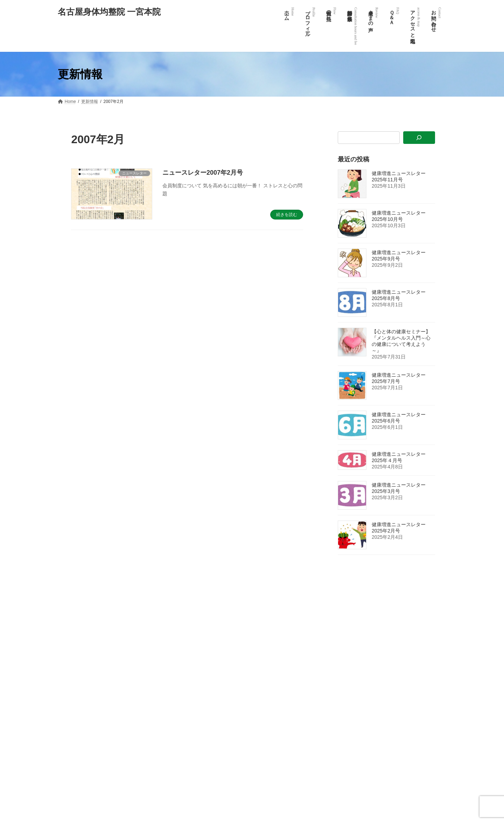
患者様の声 (338, 670)
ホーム (334, 621)
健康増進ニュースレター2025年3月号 (399, 488)
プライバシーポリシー (349, 767)
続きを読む (287, 215)
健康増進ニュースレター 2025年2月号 (401, 528)
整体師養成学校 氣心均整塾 (354, 792)
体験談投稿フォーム (347, 682)
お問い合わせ (341, 779)
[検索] (419, 138)
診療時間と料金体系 (347, 657)
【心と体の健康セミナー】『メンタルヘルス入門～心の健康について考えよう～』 (401, 341)
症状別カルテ (341, 718)
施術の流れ (338, 645)
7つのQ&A (338, 694)
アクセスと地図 (343, 731)
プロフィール (341, 633)
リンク (334, 743)
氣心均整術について (347, 706)
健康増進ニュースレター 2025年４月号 (401, 457)
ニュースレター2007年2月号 (203, 173)
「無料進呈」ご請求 (347, 755)
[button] (91, 712)
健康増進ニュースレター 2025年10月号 (401, 216)
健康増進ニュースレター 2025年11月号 (401, 176)
